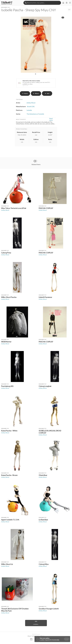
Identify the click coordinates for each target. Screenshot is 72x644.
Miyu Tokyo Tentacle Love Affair (14, 208)
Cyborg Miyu (44, 564)
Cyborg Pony (6, 253)
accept (67, 639)
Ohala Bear (43, 475)
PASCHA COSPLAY (46, 208)
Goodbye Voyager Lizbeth (49, 609)
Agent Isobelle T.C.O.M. (10, 520)
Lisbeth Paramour (45, 297)
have (25, 93)
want (36, 93)
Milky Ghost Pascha (9, 297)
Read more (51, 119)
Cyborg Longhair (45, 386)
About (29, 636)
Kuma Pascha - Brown (9, 475)
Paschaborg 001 (7, 386)
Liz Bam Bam (43, 520)
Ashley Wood (5, 210)
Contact (34, 636)
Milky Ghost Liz (7, 564)
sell (47, 93)
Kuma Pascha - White (9, 431)
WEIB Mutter (6, 342)
